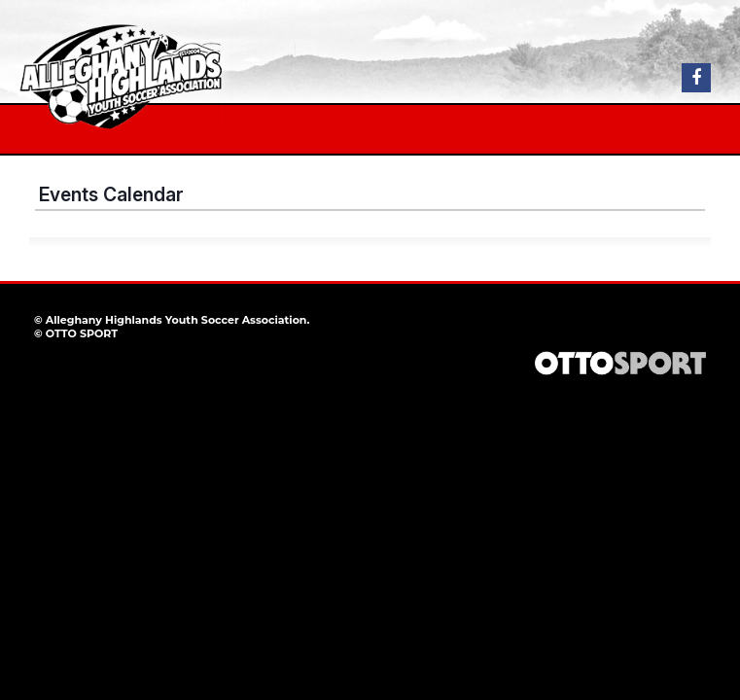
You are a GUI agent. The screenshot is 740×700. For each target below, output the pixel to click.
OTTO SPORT (82, 333)
